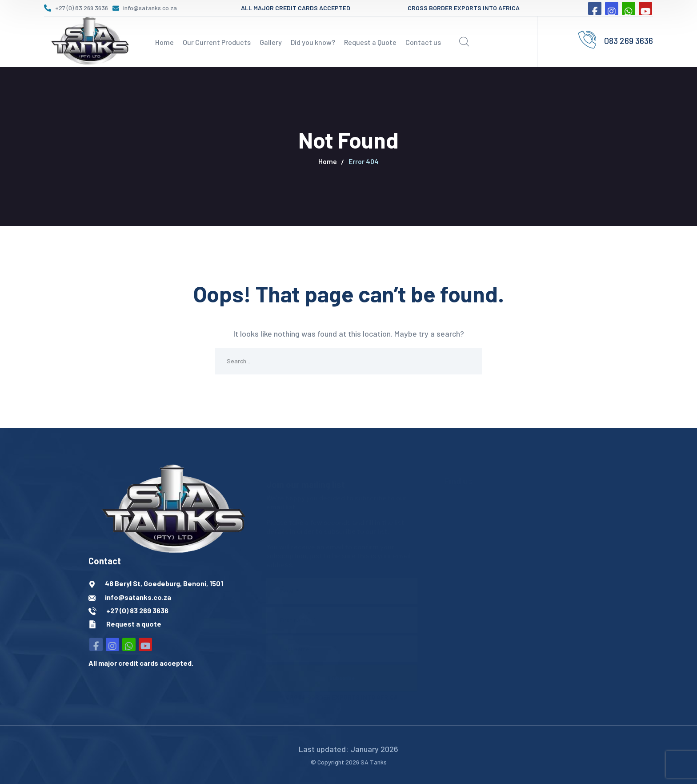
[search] (464, 42)
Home (328, 161)
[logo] (88, 40)
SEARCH (469, 361)
